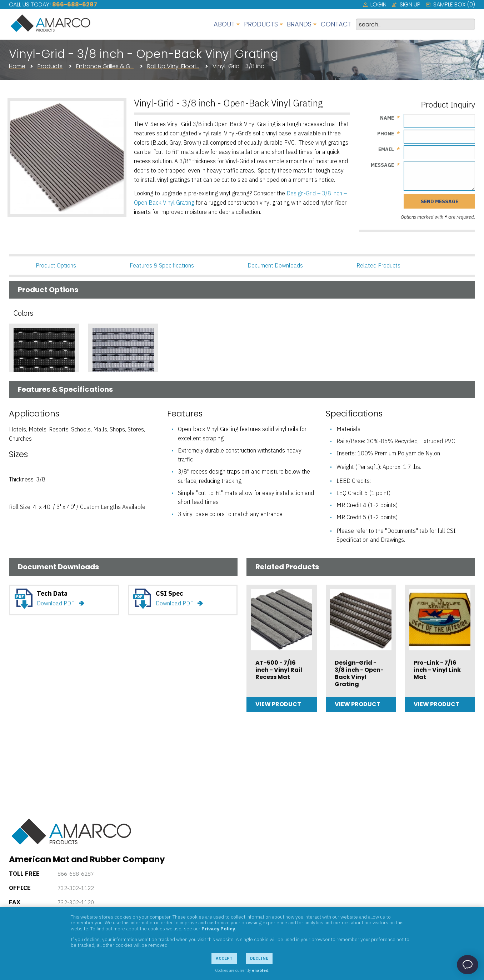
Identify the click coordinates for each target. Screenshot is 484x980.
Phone (386, 134)
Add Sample (44, 414)
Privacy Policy (218, 929)
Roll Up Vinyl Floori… (173, 66)
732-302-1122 (76, 888)
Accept (224, 958)
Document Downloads (275, 265)
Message (382, 165)
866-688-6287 (75, 4)
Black (22, 399)
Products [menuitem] (261, 24)
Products (50, 66)
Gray (100, 399)
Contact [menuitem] (336, 24)
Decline (259, 958)
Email (386, 149)
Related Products (378, 265)
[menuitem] (375, 5)
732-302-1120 (76, 902)
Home (17, 66)
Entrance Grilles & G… (105, 66)
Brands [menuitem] (299, 24)
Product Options (56, 265)
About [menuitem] (224, 24)
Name (387, 118)
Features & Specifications (162, 265)
